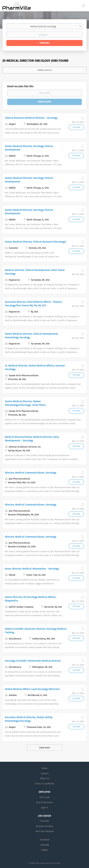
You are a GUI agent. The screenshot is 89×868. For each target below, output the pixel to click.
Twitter (45, 850)
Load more (45, 748)
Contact (45, 773)
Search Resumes (45, 802)
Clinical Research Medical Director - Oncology (31, 118)
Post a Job (45, 797)
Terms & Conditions (45, 784)
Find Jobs (45, 43)
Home (45, 768)
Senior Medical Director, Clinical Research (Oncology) (35, 242)
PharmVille (56, 863)
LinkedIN (45, 845)
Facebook (45, 840)
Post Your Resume (45, 831)
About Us (45, 779)
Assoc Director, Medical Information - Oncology (32, 569)
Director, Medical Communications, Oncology (31, 473)
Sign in (45, 808)
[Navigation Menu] (84, 6)
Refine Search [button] (45, 70)
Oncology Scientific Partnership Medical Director (33, 661)
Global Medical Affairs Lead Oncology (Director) (32, 689)
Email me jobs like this (20, 86)
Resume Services (45, 826)
